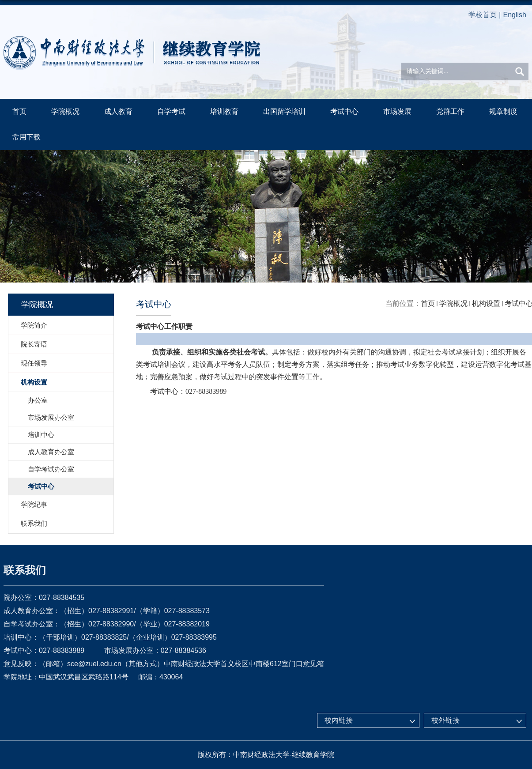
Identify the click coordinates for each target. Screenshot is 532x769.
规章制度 (502, 111)
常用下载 (26, 137)
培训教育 (224, 111)
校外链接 (445, 720)
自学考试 (171, 111)
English (515, 15)
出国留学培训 (284, 111)
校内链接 (339, 720)
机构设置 (486, 303)
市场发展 (396, 111)
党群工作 (449, 111)
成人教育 (118, 111)
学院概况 (65, 111)
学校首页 (483, 15)
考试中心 (343, 111)
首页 (19, 111)
